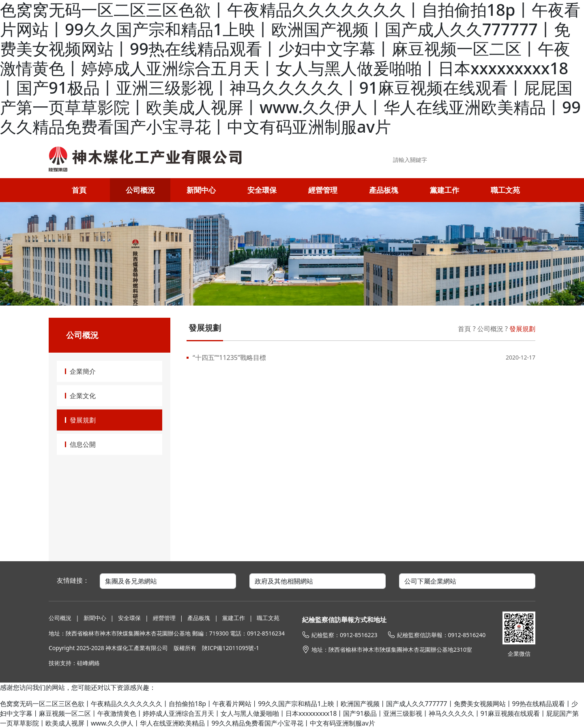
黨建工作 (444, 190)
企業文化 (83, 396)
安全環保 (262, 190)
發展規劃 (83, 420)
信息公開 (83, 444)
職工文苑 (505, 190)
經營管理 (323, 190)
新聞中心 (201, 190)
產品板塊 (384, 190)
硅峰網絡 (88, 663)
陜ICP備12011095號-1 (231, 648)
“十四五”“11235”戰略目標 (229, 358)
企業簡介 (83, 371)
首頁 (79, 190)
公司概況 (140, 190)
